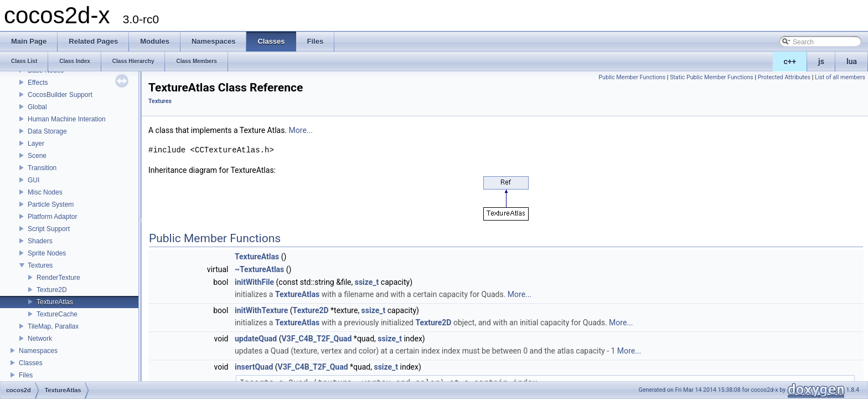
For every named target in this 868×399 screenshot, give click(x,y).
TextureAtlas (55, 302)
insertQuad (254, 367)
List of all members (840, 77)
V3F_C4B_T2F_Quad (316, 339)
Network (40, 339)
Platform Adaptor (52, 217)
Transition (42, 168)
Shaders (40, 241)
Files (26, 375)
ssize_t (367, 282)
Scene (37, 156)
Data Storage (47, 131)
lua (852, 62)
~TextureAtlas (259, 269)
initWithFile (254, 282)
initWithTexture (261, 310)
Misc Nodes (45, 192)
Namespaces (38, 351)
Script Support (49, 229)
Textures (40, 265)
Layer (36, 144)
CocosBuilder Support (60, 95)
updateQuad (256, 339)
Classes (31, 363)
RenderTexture (58, 278)
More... (301, 130)
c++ (790, 62)
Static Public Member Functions (712, 77)
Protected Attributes (784, 77)
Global (37, 107)
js (821, 62)
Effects (38, 83)
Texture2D (52, 290)
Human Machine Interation (67, 119)
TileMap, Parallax (53, 326)
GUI (33, 180)
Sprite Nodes (47, 253)
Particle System (51, 204)
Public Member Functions (632, 77)
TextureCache (57, 314)
